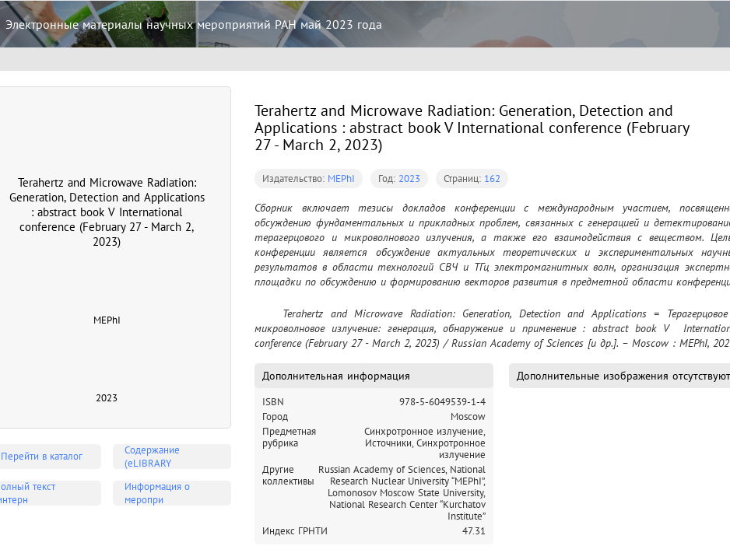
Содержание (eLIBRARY (152, 457)
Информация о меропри (157, 493)
